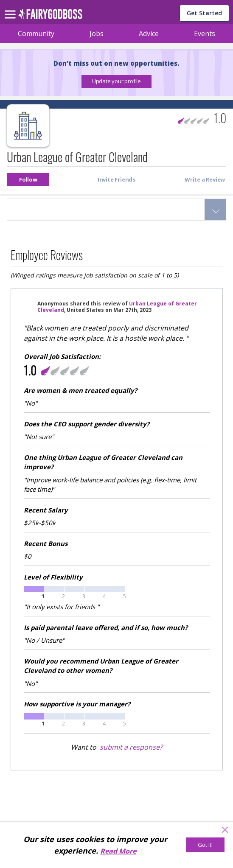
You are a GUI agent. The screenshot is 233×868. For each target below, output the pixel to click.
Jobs (97, 34)
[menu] (11, 8)
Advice (149, 34)
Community (36, 34)
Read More (118, 851)
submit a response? (131, 747)
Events (205, 34)
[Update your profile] (116, 81)
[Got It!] (205, 845)
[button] (116, 81)
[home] (50, 16)
